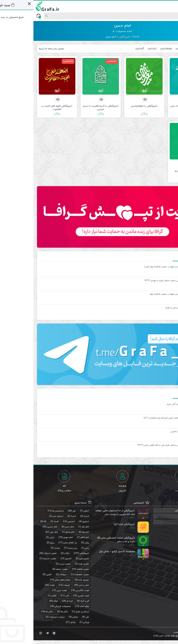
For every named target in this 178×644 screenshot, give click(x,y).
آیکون (53, 511)
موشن (42, 617)
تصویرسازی (51, 559)
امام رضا (52, 532)
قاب (34, 596)
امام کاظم (51, 537)
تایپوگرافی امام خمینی (148, 432)
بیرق (19, 543)
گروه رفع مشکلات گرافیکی (156, 510)
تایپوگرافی (91, 37)
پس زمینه (39, 548)
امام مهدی (35, 537)
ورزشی (53, 622)
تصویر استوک (17, 553)
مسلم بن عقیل (49, 612)
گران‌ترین (106, 48)
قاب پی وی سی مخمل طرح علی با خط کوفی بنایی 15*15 (131, 445)
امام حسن (36, 527)
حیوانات (30, 575)
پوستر (24, 548)
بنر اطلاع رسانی (37, 543)
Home (103, 37)
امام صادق (37, 532)
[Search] (90, 16)
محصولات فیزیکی (29, 606)
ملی (54, 617)
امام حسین (19, 527)
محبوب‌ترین (148, 48)
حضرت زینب (31, 564)
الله (11, 521)
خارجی (15, 575)
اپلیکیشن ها (25, 511)
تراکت (33, 553)
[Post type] (170, 16)
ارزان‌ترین (119, 48)
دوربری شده (50, 580)
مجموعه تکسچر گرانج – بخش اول (84, 551)
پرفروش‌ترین (133, 48)
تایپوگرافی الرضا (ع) (91, 524)
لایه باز (36, 601)
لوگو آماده (51, 606)
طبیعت (33, 585)
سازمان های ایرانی (29, 580)
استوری (52, 521)
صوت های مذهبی (160, 516)
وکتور (39, 622)
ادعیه (53, 516)
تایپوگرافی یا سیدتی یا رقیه (145, 308)
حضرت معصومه (48, 575)
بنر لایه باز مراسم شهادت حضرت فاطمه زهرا (137, 294)
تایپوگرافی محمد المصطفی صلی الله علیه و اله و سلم (83, 540)
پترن (53, 548)
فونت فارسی (50, 596)
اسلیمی (38, 521)
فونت (19, 585)
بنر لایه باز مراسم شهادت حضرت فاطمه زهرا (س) (135, 267)
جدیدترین (162, 48)
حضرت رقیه (50, 564)
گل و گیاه (51, 601)
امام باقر (52, 527)
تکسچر (35, 559)
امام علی (21, 532)
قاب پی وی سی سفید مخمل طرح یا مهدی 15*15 (134, 281)
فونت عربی (28, 590)
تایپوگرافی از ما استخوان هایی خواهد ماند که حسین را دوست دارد (82, 512)
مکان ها (31, 612)
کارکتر (20, 596)
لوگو (22, 601)
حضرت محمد (28, 569)
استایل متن (24, 516)
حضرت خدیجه (16, 559)
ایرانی (18, 537)
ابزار (41, 511)
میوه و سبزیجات (23, 617)
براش (53, 543)
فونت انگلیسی (49, 590)
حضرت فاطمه (49, 569)
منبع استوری (163, 522)
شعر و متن (50, 585)
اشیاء (23, 521)
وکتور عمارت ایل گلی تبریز (146, 404)
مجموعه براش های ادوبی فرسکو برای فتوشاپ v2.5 (134, 418)
